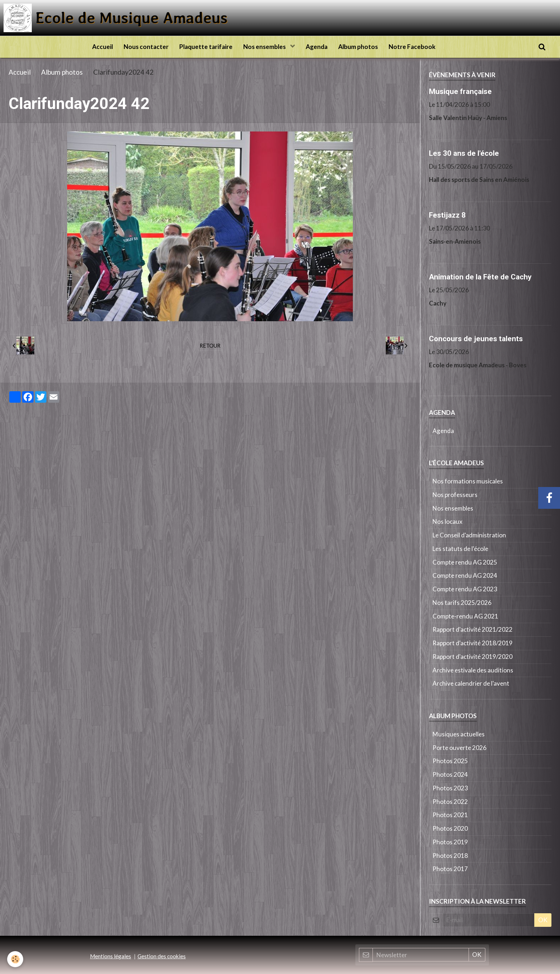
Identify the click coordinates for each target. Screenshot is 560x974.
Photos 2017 (450, 869)
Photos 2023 (450, 788)
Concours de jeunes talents (476, 338)
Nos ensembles (265, 47)
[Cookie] (15, 959)
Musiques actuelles (459, 734)
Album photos (358, 47)
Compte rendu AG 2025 (465, 562)
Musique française (460, 91)
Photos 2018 (450, 856)
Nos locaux (447, 521)
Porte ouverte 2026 (459, 748)
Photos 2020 (450, 828)
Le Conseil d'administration (469, 535)
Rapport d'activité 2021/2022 (472, 629)
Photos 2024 (450, 774)
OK (543, 920)
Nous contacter (146, 47)
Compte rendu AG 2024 (465, 575)
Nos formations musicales (468, 481)
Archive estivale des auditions (473, 670)
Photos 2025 (450, 761)
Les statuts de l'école (460, 549)
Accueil (102, 47)
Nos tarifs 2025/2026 (462, 603)
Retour (210, 346)
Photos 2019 (450, 842)
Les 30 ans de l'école (464, 153)
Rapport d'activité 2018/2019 (472, 643)
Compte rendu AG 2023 (465, 589)
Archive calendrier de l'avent (471, 683)
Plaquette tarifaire (206, 47)
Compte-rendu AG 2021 (465, 616)
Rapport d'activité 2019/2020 (472, 657)
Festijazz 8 (447, 215)
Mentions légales (111, 956)
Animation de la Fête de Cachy (480, 277)
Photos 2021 (450, 815)
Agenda (317, 47)
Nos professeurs (455, 495)
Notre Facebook (412, 47)
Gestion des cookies (162, 956)
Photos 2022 (450, 802)
